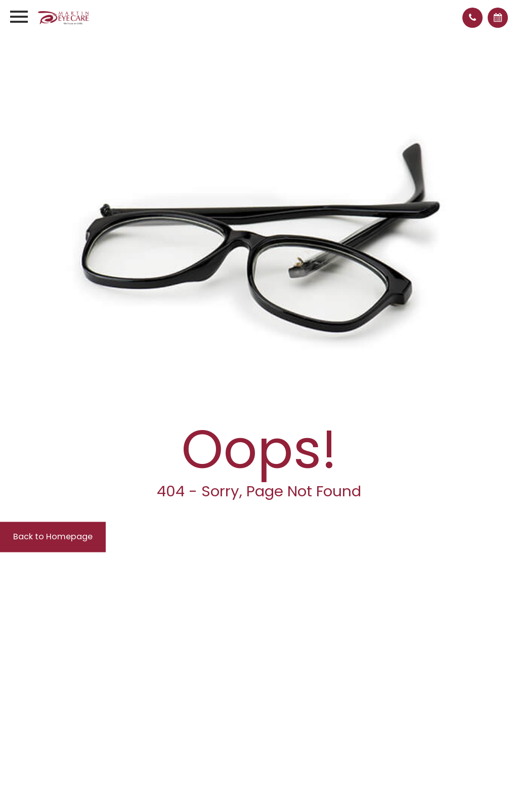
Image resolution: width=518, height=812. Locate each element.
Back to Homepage (63, 537)
